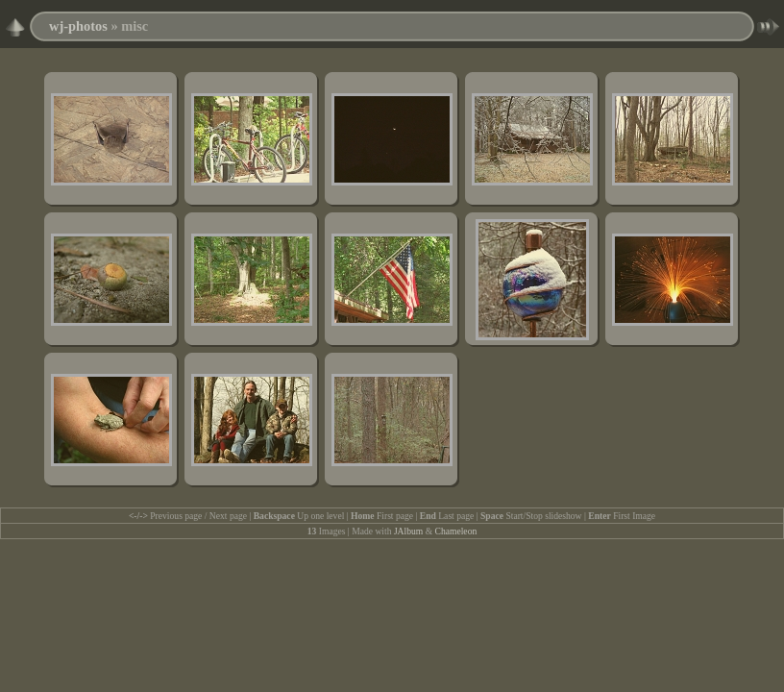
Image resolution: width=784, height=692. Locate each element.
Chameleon (456, 531)
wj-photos (78, 26)
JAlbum (408, 531)
